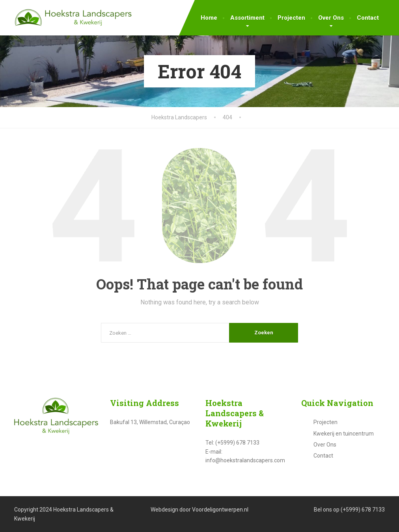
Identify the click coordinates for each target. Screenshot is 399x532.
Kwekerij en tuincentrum (344, 434)
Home (209, 18)
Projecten (291, 18)
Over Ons (331, 18)
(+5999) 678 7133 (363, 510)
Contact (368, 18)
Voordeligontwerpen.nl (220, 510)
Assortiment (247, 18)
